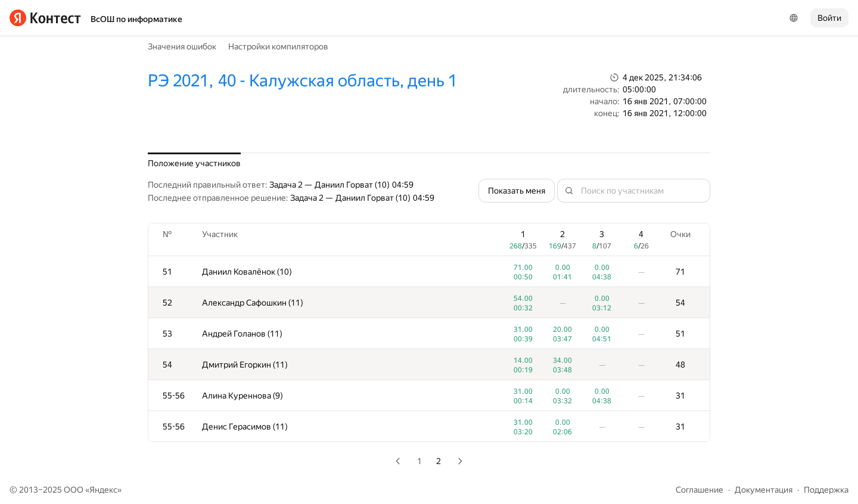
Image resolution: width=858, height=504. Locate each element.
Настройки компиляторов (278, 46)
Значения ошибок (182, 46)
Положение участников (194, 163)
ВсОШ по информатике (136, 19)
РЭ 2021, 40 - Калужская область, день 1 (302, 81)
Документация (764, 490)
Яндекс (103, 490)
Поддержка (826, 490)
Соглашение (700, 490)
